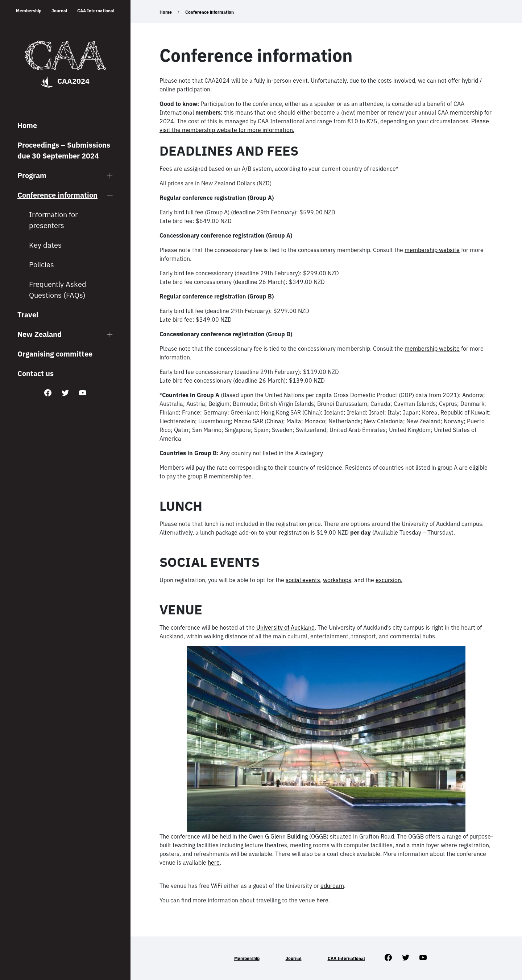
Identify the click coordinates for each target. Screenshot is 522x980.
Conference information (57, 195)
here (214, 862)
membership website (432, 250)
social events (303, 580)
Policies (42, 265)
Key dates (45, 245)
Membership (29, 11)
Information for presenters (53, 220)
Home (27, 125)
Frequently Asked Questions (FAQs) (58, 290)
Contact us (36, 373)
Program (32, 175)
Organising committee (55, 354)
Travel (28, 315)
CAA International (96, 11)
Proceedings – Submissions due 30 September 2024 (64, 150)
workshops (337, 580)
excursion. (389, 580)
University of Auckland (285, 627)
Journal (59, 11)
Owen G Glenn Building (278, 836)
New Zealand (40, 334)
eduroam (332, 886)
